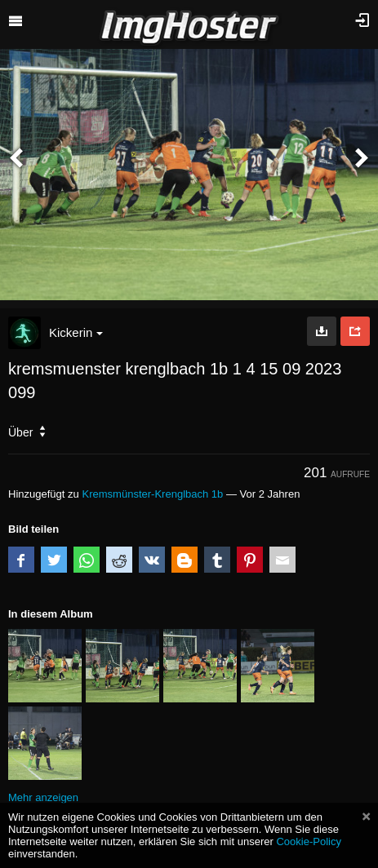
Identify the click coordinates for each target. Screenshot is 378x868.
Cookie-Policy (309, 841)
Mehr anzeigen (43, 797)
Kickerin (76, 332)
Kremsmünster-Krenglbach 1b (152, 494)
